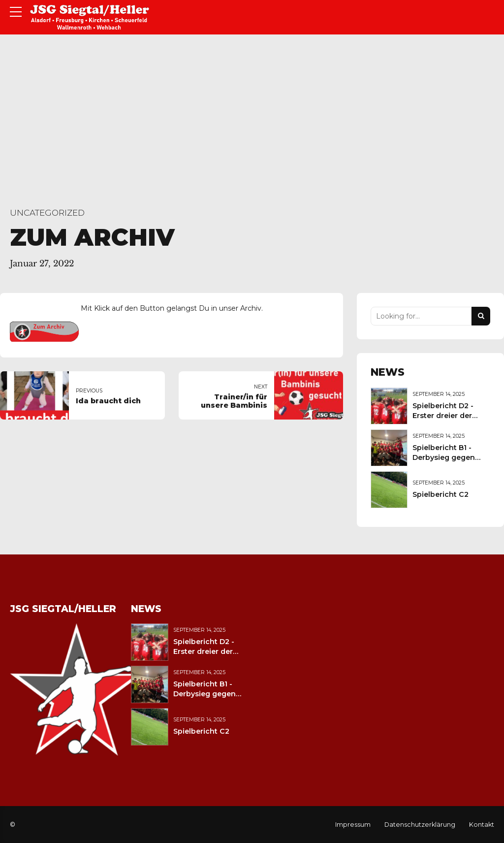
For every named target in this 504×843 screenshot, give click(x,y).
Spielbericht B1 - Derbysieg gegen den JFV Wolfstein (446, 457)
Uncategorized (47, 213)
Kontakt (482, 825)
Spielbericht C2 (441, 494)
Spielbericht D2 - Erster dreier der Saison (443, 416)
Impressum (353, 825)
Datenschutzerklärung (420, 825)
